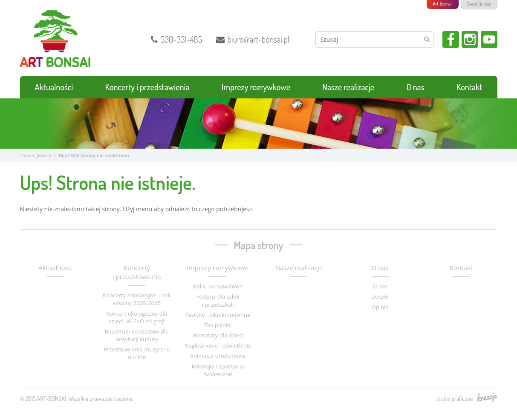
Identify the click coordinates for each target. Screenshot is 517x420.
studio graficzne (467, 398)
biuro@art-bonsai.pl (253, 39)
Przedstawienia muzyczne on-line (137, 353)
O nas (415, 87)
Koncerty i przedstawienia (147, 87)
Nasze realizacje (348, 87)
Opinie (380, 307)
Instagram (470, 39)
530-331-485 (176, 39)
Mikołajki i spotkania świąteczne (218, 370)
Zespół (380, 296)
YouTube (489, 39)
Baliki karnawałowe (218, 286)
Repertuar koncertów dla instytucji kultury (137, 335)
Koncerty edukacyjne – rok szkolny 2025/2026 (137, 299)
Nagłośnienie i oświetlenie (218, 345)
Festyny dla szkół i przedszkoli (218, 300)
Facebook (451, 39)
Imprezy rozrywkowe (256, 87)
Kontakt (469, 87)
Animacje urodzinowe (218, 356)
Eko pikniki (218, 325)
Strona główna (36, 155)
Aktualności (54, 87)
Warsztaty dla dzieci (218, 335)
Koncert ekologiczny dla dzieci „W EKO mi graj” (137, 317)
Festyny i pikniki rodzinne (218, 315)
